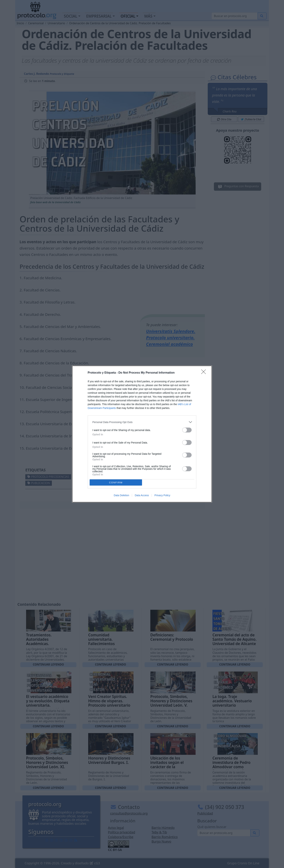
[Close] (205, 373)
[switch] (187, 430)
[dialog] (142, 434)
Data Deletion (121, 495)
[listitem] (142, 422)
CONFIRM (116, 483)
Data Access (142, 495)
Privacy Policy (162, 495)
